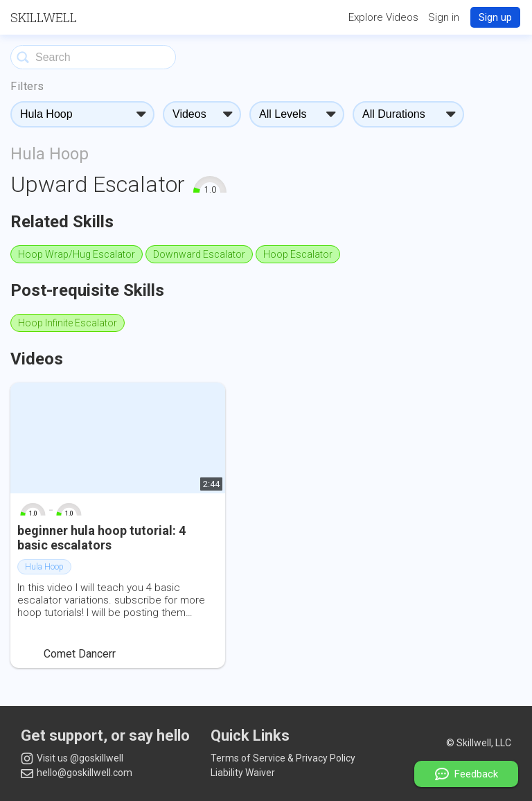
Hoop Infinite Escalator (68, 323)
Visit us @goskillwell (72, 759)
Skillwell (44, 17)
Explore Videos (383, 17)
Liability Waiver (243, 773)
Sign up (495, 17)
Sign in (444, 17)
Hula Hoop (50, 154)
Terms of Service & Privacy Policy (283, 758)
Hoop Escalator (298, 254)
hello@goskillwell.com (77, 773)
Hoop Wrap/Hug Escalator (77, 254)
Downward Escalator (199, 254)
